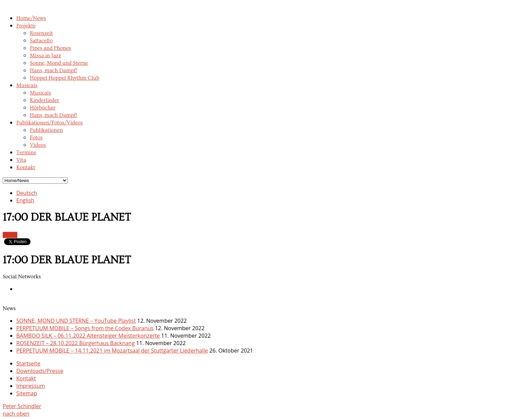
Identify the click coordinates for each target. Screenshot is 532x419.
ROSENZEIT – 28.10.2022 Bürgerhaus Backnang (75, 343)
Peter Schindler (22, 406)
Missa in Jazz (45, 56)
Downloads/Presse (40, 371)
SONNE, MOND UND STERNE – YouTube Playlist (76, 321)
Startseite (28, 363)
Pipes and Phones (50, 48)
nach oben (16, 414)
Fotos (36, 138)
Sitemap (27, 393)
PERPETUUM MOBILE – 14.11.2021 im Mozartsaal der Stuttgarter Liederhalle (112, 351)
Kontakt (26, 167)
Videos (38, 145)
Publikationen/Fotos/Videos (50, 123)
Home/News (31, 18)
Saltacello (41, 41)
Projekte (26, 26)
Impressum (31, 386)
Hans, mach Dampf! (53, 71)
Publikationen (46, 130)
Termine (26, 153)
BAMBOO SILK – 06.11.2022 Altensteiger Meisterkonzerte (88, 336)
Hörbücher (43, 108)
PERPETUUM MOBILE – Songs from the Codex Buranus (85, 328)
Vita (21, 160)
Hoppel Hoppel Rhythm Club (65, 78)
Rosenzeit (41, 33)
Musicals (27, 85)
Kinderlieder (44, 100)
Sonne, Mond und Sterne (59, 63)
